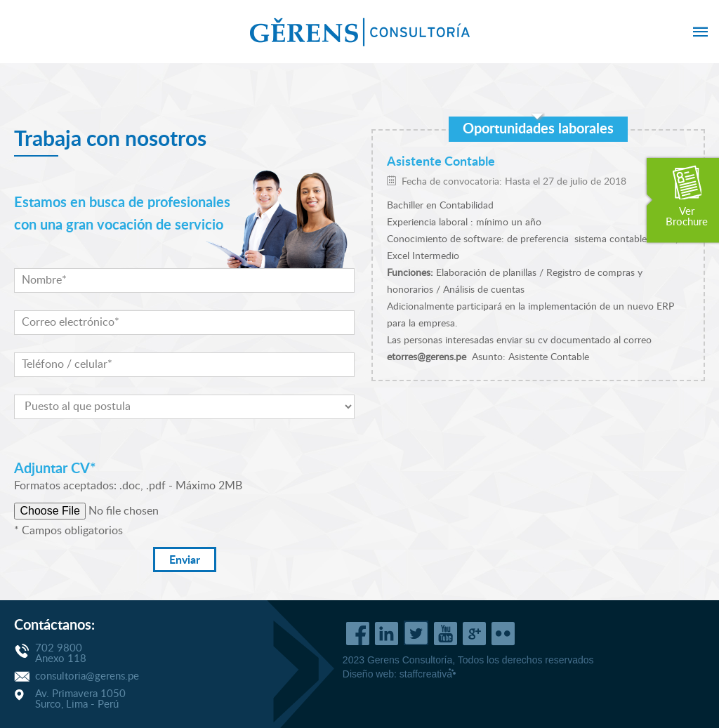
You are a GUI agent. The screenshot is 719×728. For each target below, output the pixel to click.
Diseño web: (400, 674)
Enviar (185, 560)
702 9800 (59, 648)
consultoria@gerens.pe (87, 676)
